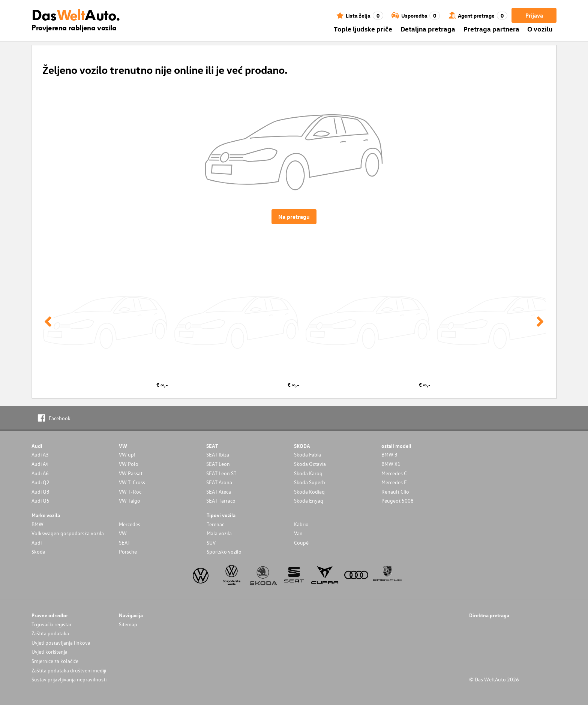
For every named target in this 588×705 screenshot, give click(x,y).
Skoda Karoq (308, 473)
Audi (37, 543)
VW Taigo (130, 501)
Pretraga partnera (491, 29)
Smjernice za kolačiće (55, 661)
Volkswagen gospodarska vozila (68, 533)
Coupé (301, 543)
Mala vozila (219, 533)
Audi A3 (40, 454)
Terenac (215, 524)
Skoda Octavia (310, 464)
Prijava (534, 15)
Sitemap (128, 624)
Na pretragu (294, 217)
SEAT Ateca (219, 492)
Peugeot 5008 (397, 501)
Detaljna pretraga (428, 29)
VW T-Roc (130, 492)
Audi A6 (40, 473)
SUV (211, 543)
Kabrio (301, 524)
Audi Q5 (40, 501)
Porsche (128, 552)
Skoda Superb (310, 482)
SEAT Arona (219, 482)
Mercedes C (394, 473)
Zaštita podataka (50, 633)
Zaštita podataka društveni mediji (69, 670)
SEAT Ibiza (218, 454)
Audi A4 (40, 464)
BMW (37, 524)
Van (298, 533)
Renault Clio (395, 492)
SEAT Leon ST (221, 473)
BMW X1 (391, 464)
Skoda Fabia (307, 454)
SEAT (124, 543)
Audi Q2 (40, 482)
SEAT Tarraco (221, 501)
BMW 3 (389, 454)
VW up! (127, 454)
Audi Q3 (40, 492)
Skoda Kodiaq (309, 492)
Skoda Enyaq (309, 501)
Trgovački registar (52, 624)
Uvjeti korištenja (49, 652)
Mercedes (130, 524)
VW (123, 533)
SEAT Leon (218, 464)
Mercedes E (394, 482)
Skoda (38, 552)
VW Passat (131, 473)
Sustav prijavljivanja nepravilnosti (69, 679)
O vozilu (540, 29)
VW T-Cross (132, 482)
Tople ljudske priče (363, 29)
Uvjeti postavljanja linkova (61, 643)
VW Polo (129, 464)
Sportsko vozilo (224, 552)
